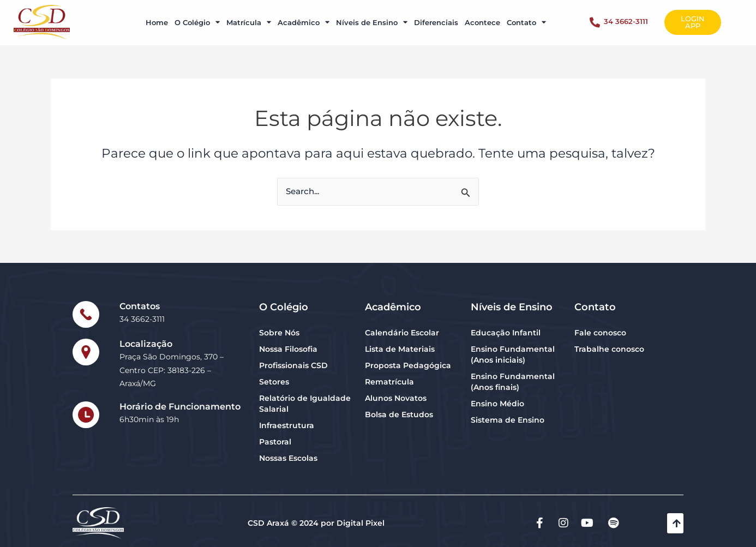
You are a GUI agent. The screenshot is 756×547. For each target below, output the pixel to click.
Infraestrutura (287, 425)
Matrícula (249, 18)
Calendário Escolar (402, 333)
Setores (274, 382)
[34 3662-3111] (595, 18)
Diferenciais (436, 17)
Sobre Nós (279, 333)
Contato (526, 18)
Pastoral (275, 442)
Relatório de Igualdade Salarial (305, 404)
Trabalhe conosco (609, 349)
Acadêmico (304, 18)
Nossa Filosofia (288, 349)
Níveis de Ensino (372, 18)
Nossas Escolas (288, 458)
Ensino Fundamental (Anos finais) (513, 382)
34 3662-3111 (626, 17)
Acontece (482, 17)
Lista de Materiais (400, 349)
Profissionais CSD (293, 365)
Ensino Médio (497, 404)
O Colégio (197, 18)
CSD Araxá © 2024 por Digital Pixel (316, 523)
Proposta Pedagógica (408, 365)
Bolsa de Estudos (399, 414)
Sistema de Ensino (508, 420)
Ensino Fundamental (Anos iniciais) (513, 354)
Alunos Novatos (396, 398)
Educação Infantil (506, 333)
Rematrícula (389, 382)
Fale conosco (600, 333)
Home (157, 17)
